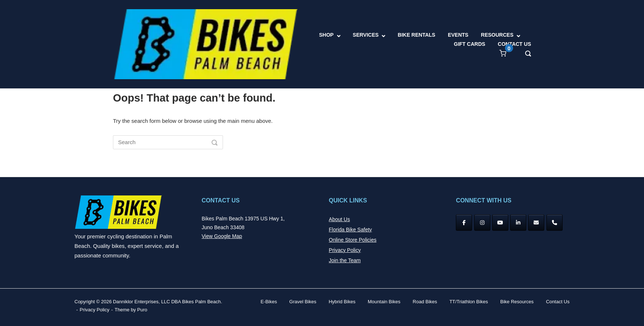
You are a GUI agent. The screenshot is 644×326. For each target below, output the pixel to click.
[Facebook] (464, 223)
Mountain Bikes (384, 302)
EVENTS (458, 35)
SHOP (326, 35)
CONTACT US (514, 44)
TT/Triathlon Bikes (469, 302)
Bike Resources (517, 302)
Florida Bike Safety (351, 230)
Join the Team (345, 260)
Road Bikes (425, 302)
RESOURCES (497, 35)
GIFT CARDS (470, 44)
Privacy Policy (345, 250)
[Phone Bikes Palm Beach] (555, 223)
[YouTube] (500, 223)
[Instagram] (482, 223)
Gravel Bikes (303, 302)
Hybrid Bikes (342, 302)
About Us (340, 219)
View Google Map (222, 236)
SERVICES (366, 35)
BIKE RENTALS (417, 35)
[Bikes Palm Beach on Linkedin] (518, 223)
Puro (142, 310)
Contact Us (558, 302)
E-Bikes (269, 302)
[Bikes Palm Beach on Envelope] (536, 223)
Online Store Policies (353, 240)
